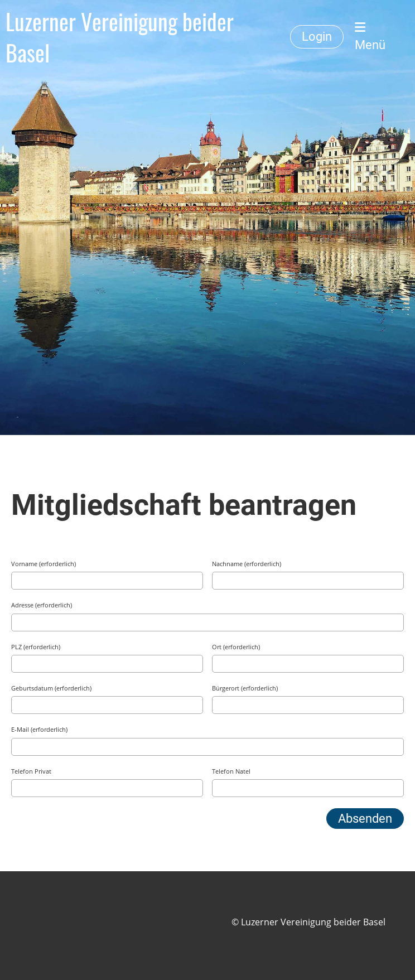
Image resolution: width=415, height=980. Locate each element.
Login (317, 37)
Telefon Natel (231, 771)
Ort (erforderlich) (236, 647)
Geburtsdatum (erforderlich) (51, 688)
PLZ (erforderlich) (36, 647)
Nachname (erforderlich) (247, 564)
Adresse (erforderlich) (42, 605)
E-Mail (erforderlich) (39, 729)
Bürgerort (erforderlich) (245, 688)
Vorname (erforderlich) (44, 564)
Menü (370, 37)
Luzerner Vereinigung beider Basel (120, 37)
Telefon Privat (31, 771)
